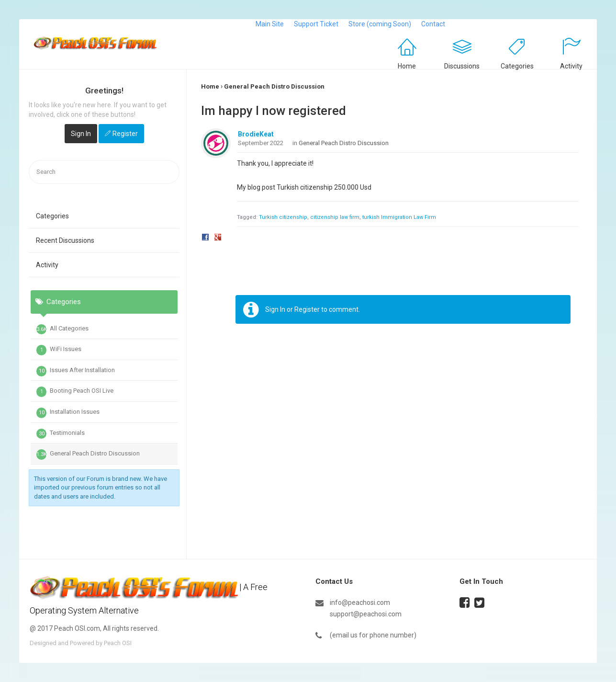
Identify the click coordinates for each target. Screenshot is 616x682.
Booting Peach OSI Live (75, 392)
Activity (571, 66)
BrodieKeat (256, 134)
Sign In (81, 134)
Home (407, 66)
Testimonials (61, 434)
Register (125, 134)
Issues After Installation (76, 371)
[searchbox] (104, 172)
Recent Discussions (65, 240)
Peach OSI (118, 643)
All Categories (62, 330)
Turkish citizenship (283, 217)
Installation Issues (68, 413)
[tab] (104, 350)
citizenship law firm (335, 217)
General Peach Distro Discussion (88, 455)
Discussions (462, 66)
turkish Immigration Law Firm (399, 217)
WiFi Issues (59, 350)
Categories (517, 66)
